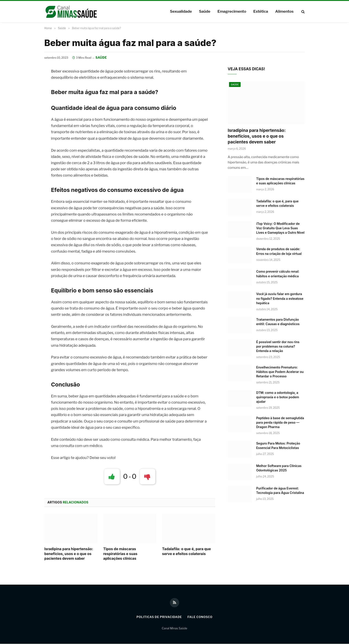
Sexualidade (181, 11)
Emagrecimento (232, 11)
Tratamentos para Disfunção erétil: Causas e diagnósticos (278, 322)
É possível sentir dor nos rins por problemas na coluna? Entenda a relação (278, 346)
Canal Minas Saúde (174, 628)
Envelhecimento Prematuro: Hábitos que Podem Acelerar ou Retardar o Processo (280, 372)
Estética (261, 11)
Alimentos (284, 11)
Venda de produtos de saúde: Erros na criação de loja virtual (279, 251)
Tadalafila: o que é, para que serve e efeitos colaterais (186, 551)
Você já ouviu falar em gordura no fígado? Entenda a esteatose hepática (280, 299)
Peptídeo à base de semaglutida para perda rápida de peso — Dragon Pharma (280, 422)
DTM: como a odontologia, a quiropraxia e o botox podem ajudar (278, 397)
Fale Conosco (200, 617)
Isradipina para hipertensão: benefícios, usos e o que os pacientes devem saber (69, 554)
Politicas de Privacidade (159, 617)
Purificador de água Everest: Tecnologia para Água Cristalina (280, 490)
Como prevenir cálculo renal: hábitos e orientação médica (278, 274)
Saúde (205, 11)
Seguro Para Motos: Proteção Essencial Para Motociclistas (278, 446)
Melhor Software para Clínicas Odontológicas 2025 (279, 468)
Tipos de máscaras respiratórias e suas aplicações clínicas (120, 554)
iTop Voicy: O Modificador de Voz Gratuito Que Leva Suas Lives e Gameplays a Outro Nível (280, 228)
